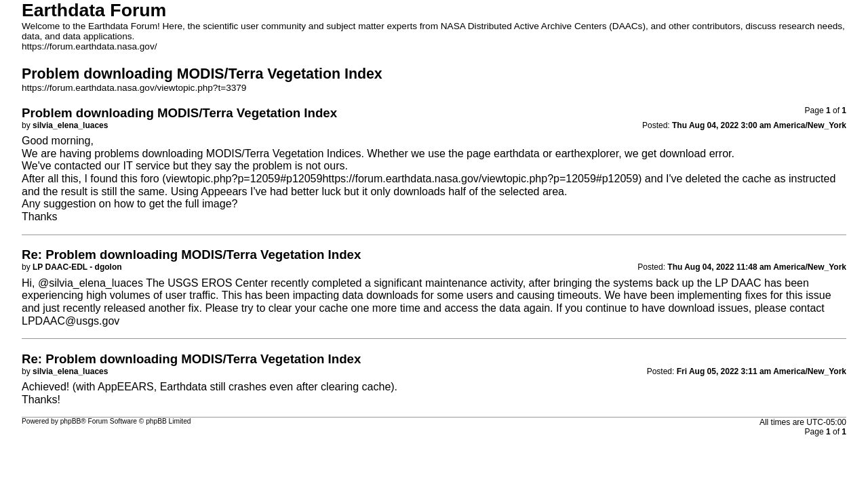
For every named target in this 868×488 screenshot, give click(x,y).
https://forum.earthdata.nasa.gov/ (90, 46)
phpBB (71, 421)
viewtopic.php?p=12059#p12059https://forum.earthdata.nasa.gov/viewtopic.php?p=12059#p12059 (402, 179)
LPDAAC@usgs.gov (71, 321)
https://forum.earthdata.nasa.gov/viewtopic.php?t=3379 (134, 88)
